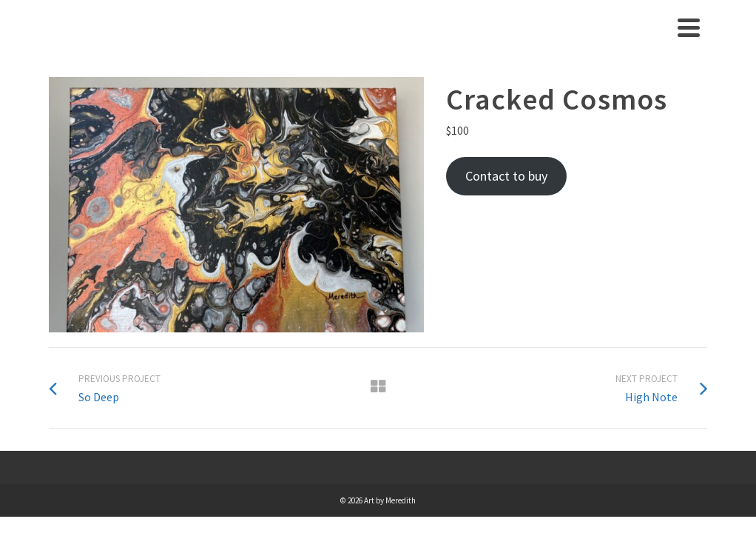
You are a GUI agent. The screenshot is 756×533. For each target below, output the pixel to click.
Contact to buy (506, 176)
